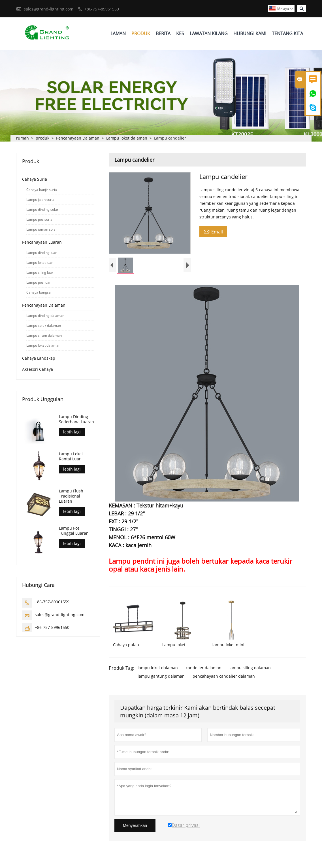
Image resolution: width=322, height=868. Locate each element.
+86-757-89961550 (52, 628)
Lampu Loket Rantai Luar (71, 457)
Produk (141, 33)
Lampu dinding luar (41, 253)
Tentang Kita (287, 33)
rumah (23, 138)
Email (213, 232)
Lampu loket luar (40, 263)
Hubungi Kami (250, 33)
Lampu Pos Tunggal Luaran (74, 531)
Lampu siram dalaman (44, 336)
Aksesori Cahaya (38, 369)
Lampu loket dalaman (127, 138)
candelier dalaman (204, 669)
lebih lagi (72, 432)
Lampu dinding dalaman (45, 316)
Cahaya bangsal (39, 293)
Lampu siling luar (40, 273)
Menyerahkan (135, 827)
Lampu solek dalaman (44, 326)
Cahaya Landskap (39, 358)
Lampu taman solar (42, 230)
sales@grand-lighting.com (49, 9)
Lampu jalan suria (40, 200)
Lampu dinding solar (42, 210)
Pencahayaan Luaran (42, 242)
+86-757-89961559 (102, 9)
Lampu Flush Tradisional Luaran (71, 496)
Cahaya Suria (35, 179)
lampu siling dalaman (250, 669)
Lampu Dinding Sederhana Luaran (76, 420)
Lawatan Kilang (209, 33)
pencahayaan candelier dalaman (224, 678)
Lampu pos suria (39, 220)
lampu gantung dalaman (161, 678)
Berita (163, 33)
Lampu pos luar (39, 283)
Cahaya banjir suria (42, 190)
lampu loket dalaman (158, 669)
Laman (118, 33)
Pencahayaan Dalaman (78, 138)
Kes (180, 33)
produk (42, 138)
